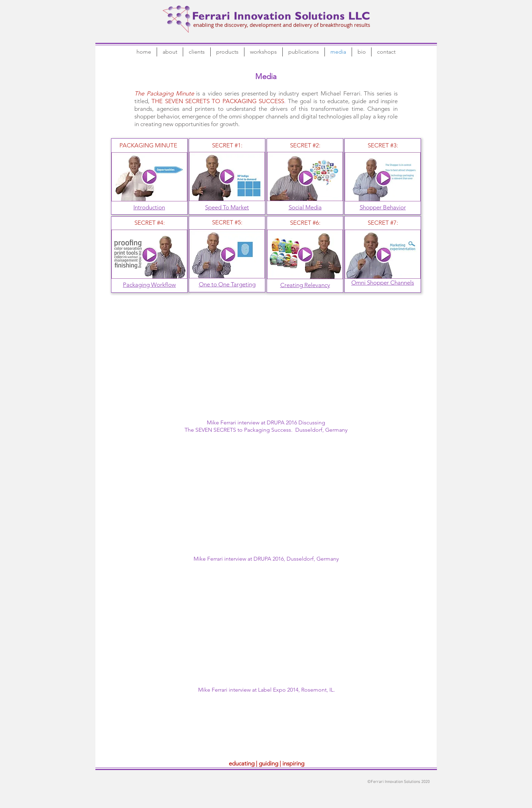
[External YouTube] (266, 362)
